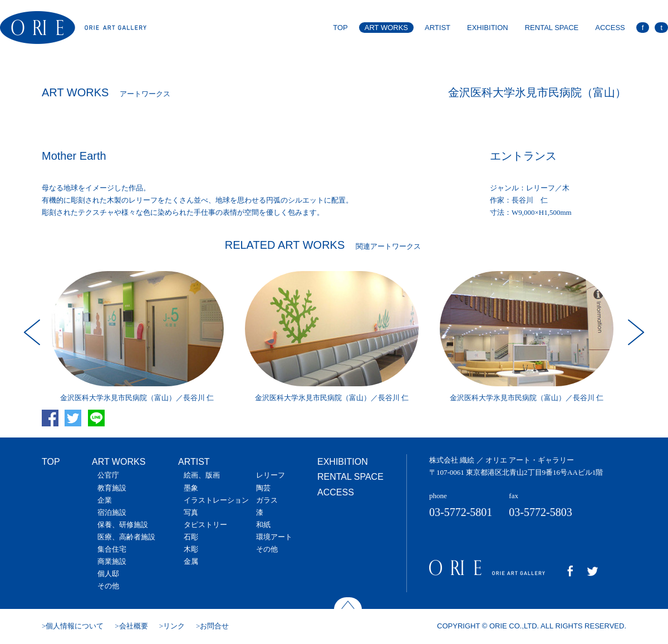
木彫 (191, 549)
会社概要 (134, 626)
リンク (174, 626)
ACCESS (610, 28)
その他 (108, 586)
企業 (105, 500)
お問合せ (214, 626)
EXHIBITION (488, 28)
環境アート (274, 537)
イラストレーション (216, 500)
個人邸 (108, 574)
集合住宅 (112, 549)
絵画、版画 (202, 475)
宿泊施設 (112, 512)
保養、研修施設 (123, 525)
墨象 (191, 488)
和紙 (263, 525)
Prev (33, 332)
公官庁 (108, 475)
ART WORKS (386, 28)
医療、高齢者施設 (126, 537)
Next (635, 332)
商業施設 (112, 561)
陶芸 (263, 488)
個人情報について (75, 626)
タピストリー (205, 525)
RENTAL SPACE (552, 28)
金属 (191, 561)
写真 (191, 512)
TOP (340, 28)
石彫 (191, 537)
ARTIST (438, 28)
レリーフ (271, 475)
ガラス (267, 500)
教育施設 (112, 488)
